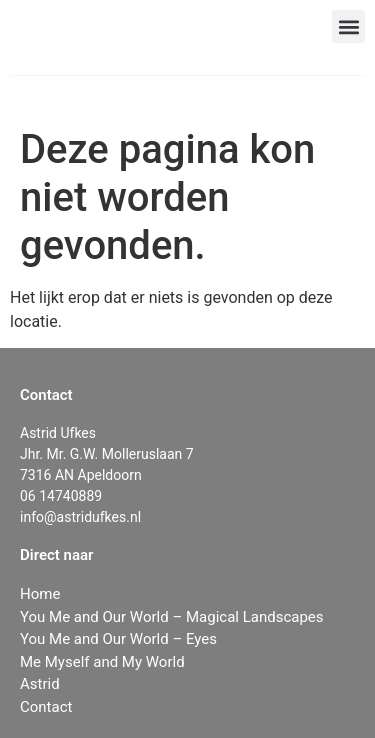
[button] (348, 26)
